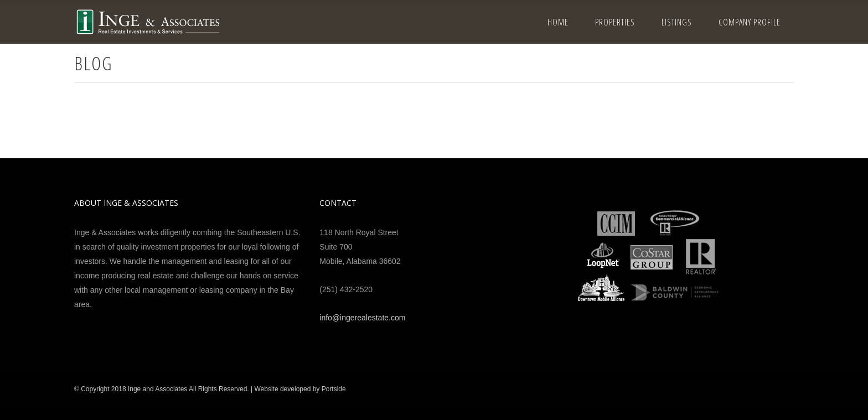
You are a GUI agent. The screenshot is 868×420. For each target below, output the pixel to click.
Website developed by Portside (300, 389)
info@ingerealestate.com (362, 318)
